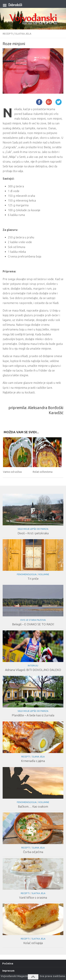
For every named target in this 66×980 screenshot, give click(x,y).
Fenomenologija (27, 574)
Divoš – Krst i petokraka (33, 533)
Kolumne (44, 574)
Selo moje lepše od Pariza (33, 529)
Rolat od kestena (43, 472)
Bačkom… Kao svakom (33, 806)
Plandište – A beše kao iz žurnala (33, 715)
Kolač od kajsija (33, 943)
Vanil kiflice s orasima (33, 897)
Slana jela (38, 757)
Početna (8, 963)
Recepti (8, 34)
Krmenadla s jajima (33, 761)
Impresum (8, 971)
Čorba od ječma (33, 852)
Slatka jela (23, 34)
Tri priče (33, 579)
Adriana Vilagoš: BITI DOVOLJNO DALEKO (33, 670)
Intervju (33, 665)
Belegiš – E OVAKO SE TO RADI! (33, 624)
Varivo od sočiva (12, 472)
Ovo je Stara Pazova (33, 620)
